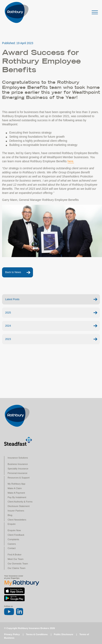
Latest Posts (12, 299)
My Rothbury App (16, 484)
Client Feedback (16, 535)
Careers (12, 544)
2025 (8, 313)
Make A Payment (16, 493)
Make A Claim (15, 488)
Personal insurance (18, 473)
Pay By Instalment (17, 497)
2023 (8, 339)
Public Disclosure (63, 634)
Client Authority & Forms (20, 502)
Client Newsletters (17, 520)
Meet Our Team (16, 559)
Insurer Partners (16, 511)
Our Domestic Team (18, 564)
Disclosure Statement (19, 506)
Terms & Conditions (37, 634)
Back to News (13, 272)
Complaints (13, 539)
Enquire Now (14, 530)
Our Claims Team (16, 568)
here (70, 161)
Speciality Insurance (18, 469)
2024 (8, 326)
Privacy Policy (12, 634)
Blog (10, 515)
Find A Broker (15, 555)
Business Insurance (18, 464)
